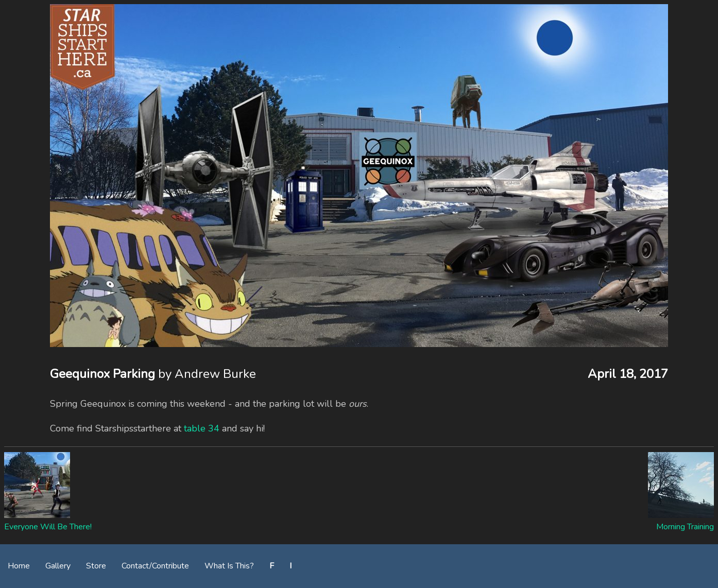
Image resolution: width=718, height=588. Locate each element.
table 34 (202, 428)
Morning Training (685, 527)
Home (19, 566)
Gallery (58, 566)
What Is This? (229, 566)
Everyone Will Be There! (48, 527)
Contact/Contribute (155, 566)
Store (96, 566)
